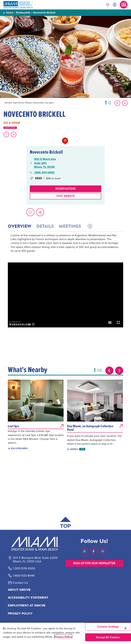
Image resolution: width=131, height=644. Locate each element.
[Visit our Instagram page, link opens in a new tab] (84, 551)
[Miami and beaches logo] (35, 544)
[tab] (90, 226)
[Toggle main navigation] (124, 5)
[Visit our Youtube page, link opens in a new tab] (103, 551)
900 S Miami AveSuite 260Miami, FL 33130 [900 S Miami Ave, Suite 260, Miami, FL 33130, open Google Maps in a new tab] (45, 163)
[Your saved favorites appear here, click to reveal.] (108, 5)
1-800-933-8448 (24, 576)
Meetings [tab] (70, 226)
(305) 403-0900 (44, 173)
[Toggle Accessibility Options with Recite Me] (115, 5)
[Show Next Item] (125, 103)
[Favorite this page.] (6, 134)
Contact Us (20, 583)
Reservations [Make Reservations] (65, 189)
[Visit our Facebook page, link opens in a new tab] (94, 551)
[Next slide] (119, 371)
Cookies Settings (108, 627)
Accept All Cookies (108, 637)
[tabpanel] (65, 248)
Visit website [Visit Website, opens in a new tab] (65, 196)
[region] (65, 633)
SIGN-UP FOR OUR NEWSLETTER (94, 563)
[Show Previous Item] (117, 103)
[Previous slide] (109, 371)
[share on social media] (14, 134)
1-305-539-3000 (24, 568)
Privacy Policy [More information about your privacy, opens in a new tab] (63, 637)
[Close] (125, 628)
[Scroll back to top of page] (65, 523)
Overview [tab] (20, 226)
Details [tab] (45, 226)
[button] (61, 383)
